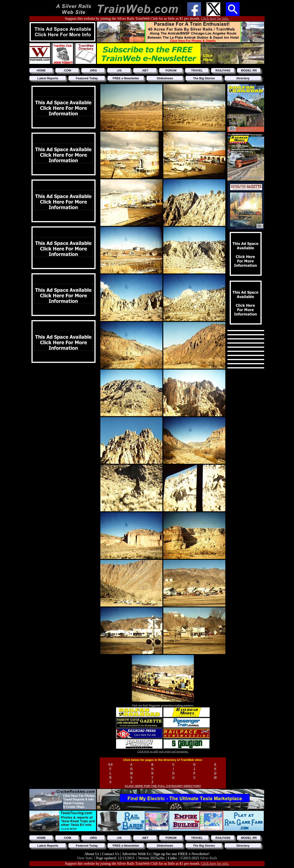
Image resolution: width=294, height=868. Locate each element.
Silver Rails (209, 858)
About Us (92, 854)
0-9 (110, 764)
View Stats (85, 858)
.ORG (93, 70)
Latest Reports (48, 78)
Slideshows (165, 78)
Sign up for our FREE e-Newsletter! (181, 854)
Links (172, 858)
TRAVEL (197, 70)
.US (119, 70)
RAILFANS (223, 70)
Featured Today (87, 78)
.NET (145, 70)
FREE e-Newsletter (126, 78)
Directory (243, 78)
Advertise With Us (137, 854)
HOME (41, 70)
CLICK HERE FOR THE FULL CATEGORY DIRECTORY (163, 786)
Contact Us (111, 854)
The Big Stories (204, 78)
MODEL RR (249, 70)
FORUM (171, 70)
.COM (67, 70)
